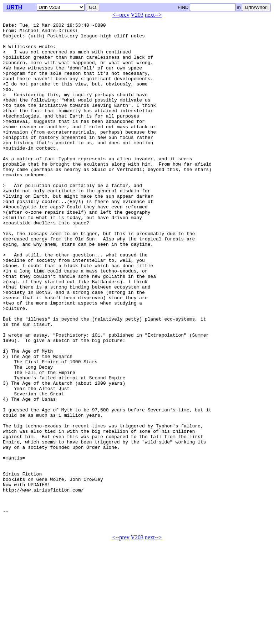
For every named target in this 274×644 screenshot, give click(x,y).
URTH (14, 7)
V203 (137, 15)
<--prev (121, 15)
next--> (153, 15)
